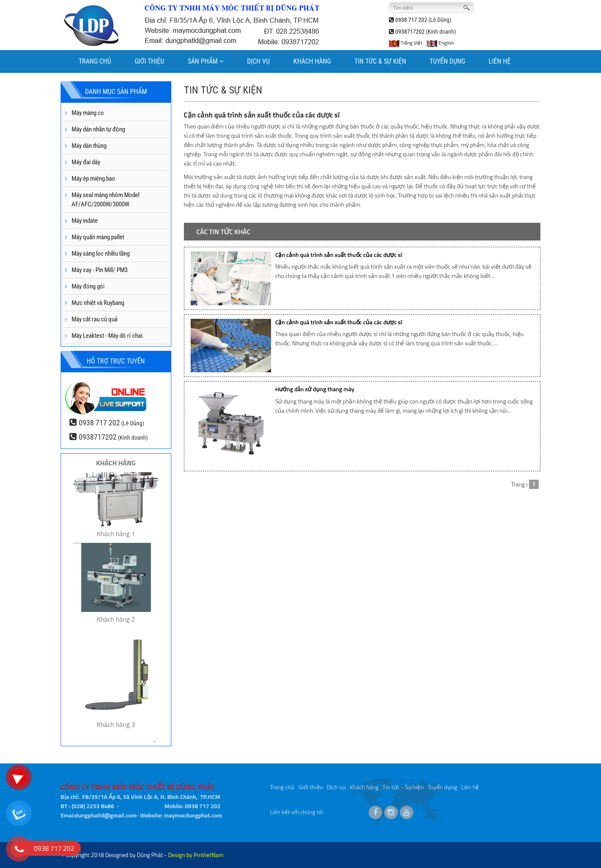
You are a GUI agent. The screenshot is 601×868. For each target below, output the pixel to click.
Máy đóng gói (88, 286)
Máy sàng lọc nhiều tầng (101, 254)
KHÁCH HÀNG (312, 61)
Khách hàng (364, 784)
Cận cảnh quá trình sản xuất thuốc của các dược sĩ (339, 255)
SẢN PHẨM (206, 61)
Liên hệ (470, 784)
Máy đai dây (86, 162)
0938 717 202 (411, 20)
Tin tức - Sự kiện (403, 784)
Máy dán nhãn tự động (98, 129)
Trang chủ (282, 784)
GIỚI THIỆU (149, 61)
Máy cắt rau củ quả (94, 319)
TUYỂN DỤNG (447, 61)
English (440, 43)
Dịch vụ (336, 784)
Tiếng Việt (406, 43)
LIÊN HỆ (500, 61)
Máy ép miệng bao (93, 179)
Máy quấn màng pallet (98, 237)
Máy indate (85, 221)
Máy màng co (88, 113)
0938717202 (410, 32)
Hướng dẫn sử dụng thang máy (315, 389)
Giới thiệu (311, 784)
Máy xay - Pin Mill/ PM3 (100, 270)
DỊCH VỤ (258, 61)
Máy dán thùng (89, 146)
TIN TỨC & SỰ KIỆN (380, 61)
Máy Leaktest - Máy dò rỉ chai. (108, 336)
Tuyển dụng (442, 784)
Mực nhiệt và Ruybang (98, 303)
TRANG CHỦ (95, 61)
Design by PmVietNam (196, 855)
